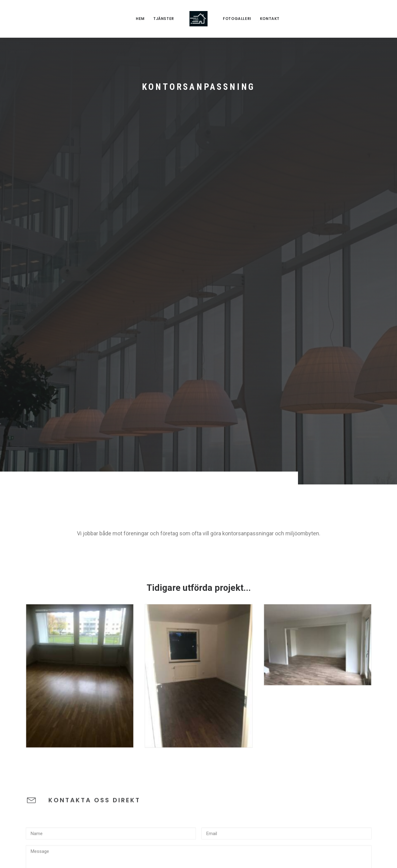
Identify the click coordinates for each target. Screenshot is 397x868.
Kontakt (270, 19)
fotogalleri (237, 19)
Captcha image (42, 593)
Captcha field (40, 621)
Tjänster (164, 19)
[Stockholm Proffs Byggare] (198, 19)
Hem (140, 19)
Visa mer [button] (214, 739)
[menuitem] (140, 19)
